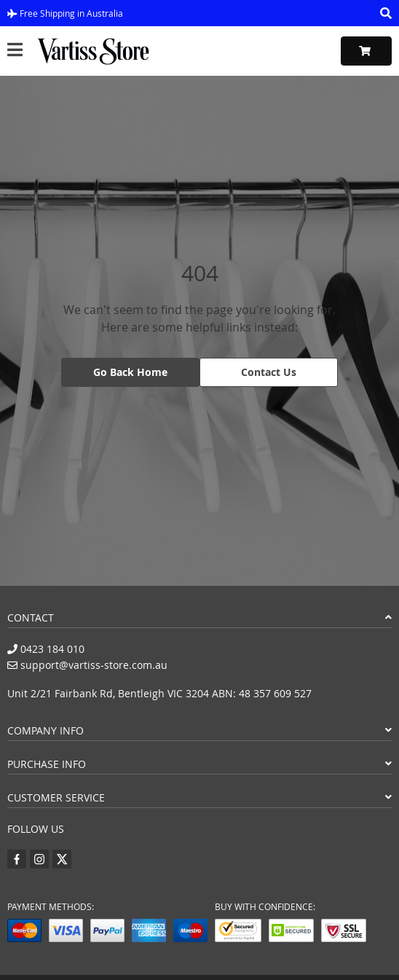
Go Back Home (130, 372)
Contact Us (269, 372)
